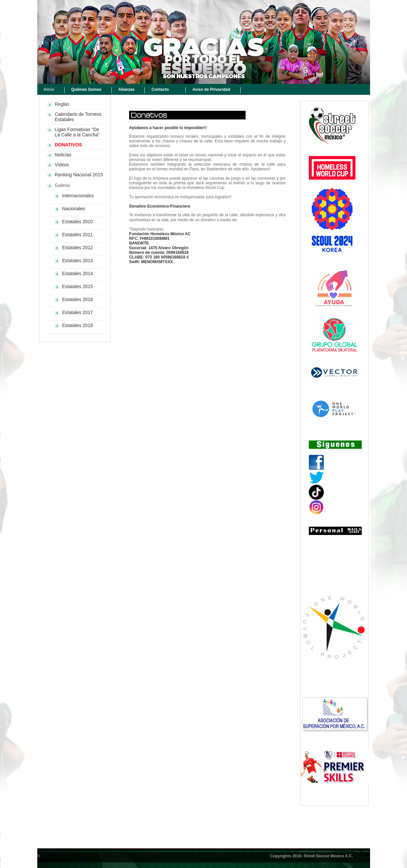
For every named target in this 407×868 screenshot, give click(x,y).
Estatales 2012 (78, 248)
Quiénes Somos (86, 89)
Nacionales (74, 209)
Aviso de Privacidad (211, 89)
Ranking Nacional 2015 (79, 175)
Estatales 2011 (78, 235)
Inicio (49, 89)
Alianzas (127, 89)
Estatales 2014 (78, 273)
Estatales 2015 (78, 286)
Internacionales (78, 196)
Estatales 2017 (78, 312)
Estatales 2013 (78, 260)
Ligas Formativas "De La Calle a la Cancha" (77, 132)
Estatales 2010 (78, 222)
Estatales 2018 (78, 325)
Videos (62, 165)
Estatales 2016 (78, 299)
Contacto (160, 89)
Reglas (62, 104)
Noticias (63, 155)
